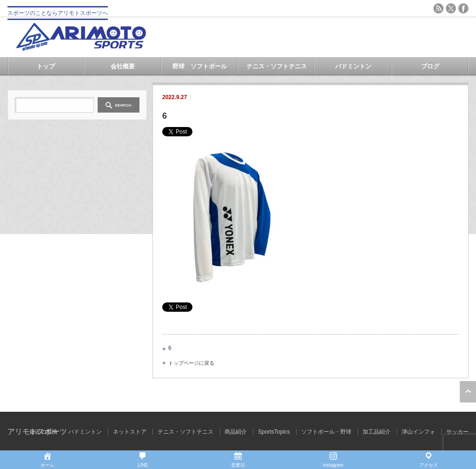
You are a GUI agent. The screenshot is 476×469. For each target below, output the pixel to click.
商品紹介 (236, 432)
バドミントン (353, 66)
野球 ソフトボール (200, 66)
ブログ (430, 66)
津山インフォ (418, 432)
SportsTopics (274, 432)
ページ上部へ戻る (468, 392)
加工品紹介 (377, 432)
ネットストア (130, 432)
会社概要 (123, 66)
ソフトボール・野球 (326, 432)
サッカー (457, 432)
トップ (46, 66)
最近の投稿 (43, 432)
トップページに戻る (191, 363)
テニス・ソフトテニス (277, 66)
